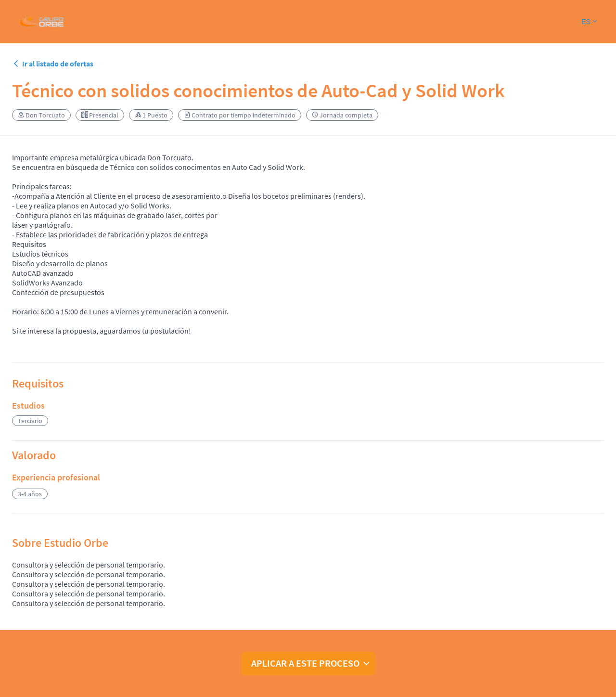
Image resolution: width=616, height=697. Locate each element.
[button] (589, 22)
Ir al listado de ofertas (53, 64)
